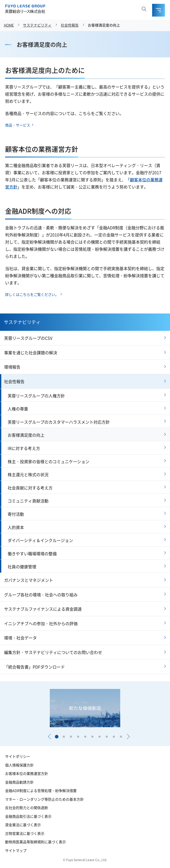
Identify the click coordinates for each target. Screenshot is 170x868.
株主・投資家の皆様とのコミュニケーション (48, 461)
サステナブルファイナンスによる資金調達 (43, 609)
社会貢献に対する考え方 (30, 488)
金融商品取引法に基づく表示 (28, 816)
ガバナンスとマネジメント (29, 580)
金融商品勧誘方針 (19, 782)
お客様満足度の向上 (104, 25)
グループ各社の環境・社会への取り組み (41, 595)
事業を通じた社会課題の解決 (31, 353)
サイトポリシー (18, 756)
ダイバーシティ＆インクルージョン (40, 540)
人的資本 (16, 527)
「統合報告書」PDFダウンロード (34, 667)
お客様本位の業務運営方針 (27, 773)
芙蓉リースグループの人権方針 (36, 396)
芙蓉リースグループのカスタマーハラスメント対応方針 (59, 422)
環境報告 (12, 367)
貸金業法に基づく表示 (23, 825)
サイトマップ (16, 850)
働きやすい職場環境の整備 (32, 553)
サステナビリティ (37, 25)
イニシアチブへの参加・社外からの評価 (41, 623)
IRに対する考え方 (24, 448)
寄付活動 (16, 514)
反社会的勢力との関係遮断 (27, 808)
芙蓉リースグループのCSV (28, 338)
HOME (9, 25)
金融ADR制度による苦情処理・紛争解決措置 (41, 790)
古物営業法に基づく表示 (25, 833)
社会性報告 (70, 25)
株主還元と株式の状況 (28, 474)
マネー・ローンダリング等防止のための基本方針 (44, 799)
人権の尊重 (18, 409)
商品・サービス (18, 125)
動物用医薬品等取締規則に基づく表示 (35, 842)
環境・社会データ (20, 638)
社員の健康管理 (22, 567)
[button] (49, 737)
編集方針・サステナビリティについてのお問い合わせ (53, 652)
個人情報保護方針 (19, 765)
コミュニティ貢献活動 (28, 501)
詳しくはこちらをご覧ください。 (32, 294)
